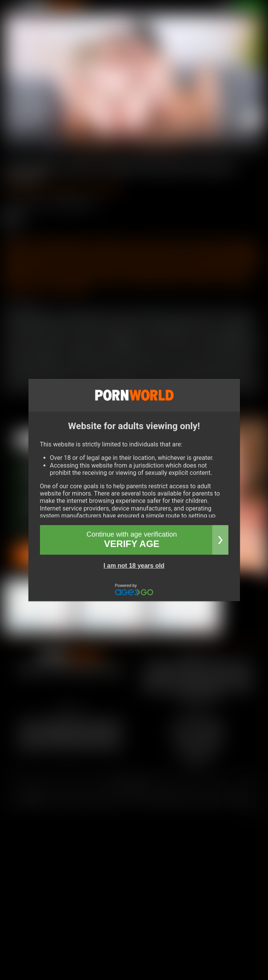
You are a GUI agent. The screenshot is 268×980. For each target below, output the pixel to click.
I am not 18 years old (134, 566)
